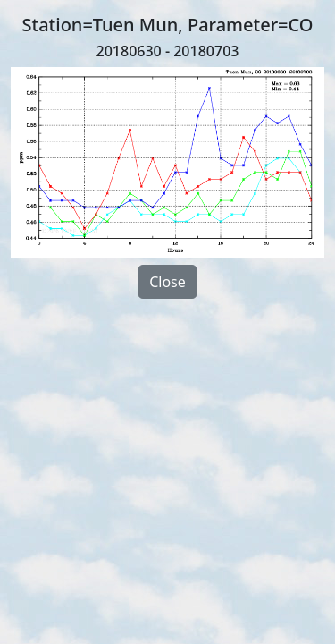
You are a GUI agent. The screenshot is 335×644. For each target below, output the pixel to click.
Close (167, 282)
